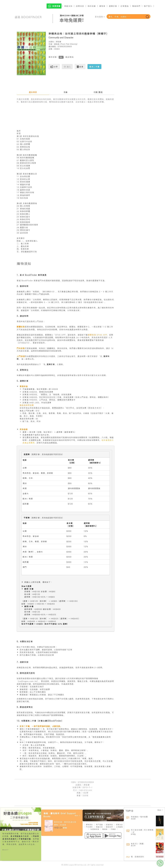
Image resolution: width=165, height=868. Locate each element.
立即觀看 (119, 827)
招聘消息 (80, 6)
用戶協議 (99, 825)
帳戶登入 (148, 6)
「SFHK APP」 (60, 335)
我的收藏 (92, 6)
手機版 (113, 829)
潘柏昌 (57, 44)
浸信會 (59, 41)
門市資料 (89, 827)
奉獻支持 (68, 6)
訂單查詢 (125, 6)
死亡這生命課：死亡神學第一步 (142, 831)
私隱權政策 (95, 829)
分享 (54, 67)
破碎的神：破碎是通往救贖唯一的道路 (65, 823)
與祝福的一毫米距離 (139, 817)
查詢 (72, 57)
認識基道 (109, 825)
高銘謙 (133, 819)
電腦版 (105, 829)
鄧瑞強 (133, 834)
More (78, 816)
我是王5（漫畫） (138, 843)
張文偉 (133, 846)
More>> (5, 850)
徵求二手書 (94, 67)
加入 (67, 67)
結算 (80, 67)
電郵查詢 (58, 454)
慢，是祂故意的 (137, 856)
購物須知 (89, 825)
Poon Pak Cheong (69, 44)
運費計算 (113, 6)
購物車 (102, 6)
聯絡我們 (136, 6)
